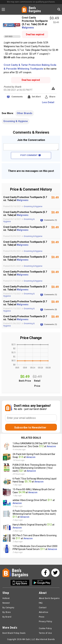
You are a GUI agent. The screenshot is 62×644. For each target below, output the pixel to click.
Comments (17, 97)
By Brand (7, 617)
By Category (8, 608)
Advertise (43, 612)
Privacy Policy (46, 621)
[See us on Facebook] (45, 573)
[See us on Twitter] (55, 573)
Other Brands (24, 113)
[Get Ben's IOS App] (21, 583)
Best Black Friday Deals (14, 633)
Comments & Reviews (31, 132)
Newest (6, 603)
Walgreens (28, 28)
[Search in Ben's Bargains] (59, 9)
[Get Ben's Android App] (42, 583)
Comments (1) (51, 220)
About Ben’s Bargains (49, 598)
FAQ (41, 603)
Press (42, 617)
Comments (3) (51, 310)
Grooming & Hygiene (16, 121)
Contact (43, 608)
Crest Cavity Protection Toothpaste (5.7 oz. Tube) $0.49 (35, 21)
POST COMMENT (31, 155)
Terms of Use (45, 633)
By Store (7, 612)
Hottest (6, 598)
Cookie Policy (45, 628)
